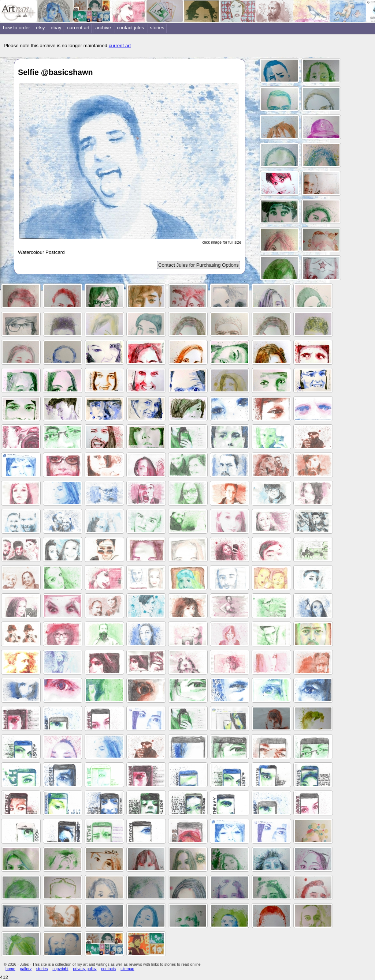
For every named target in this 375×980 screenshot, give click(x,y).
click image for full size (222, 242)
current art (78, 28)
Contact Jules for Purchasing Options (198, 265)
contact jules (130, 28)
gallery (26, 969)
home (10, 969)
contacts (109, 969)
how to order (16, 28)
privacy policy (85, 969)
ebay (56, 28)
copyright (60, 969)
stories (157, 28)
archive (103, 28)
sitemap (127, 969)
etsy (40, 28)
